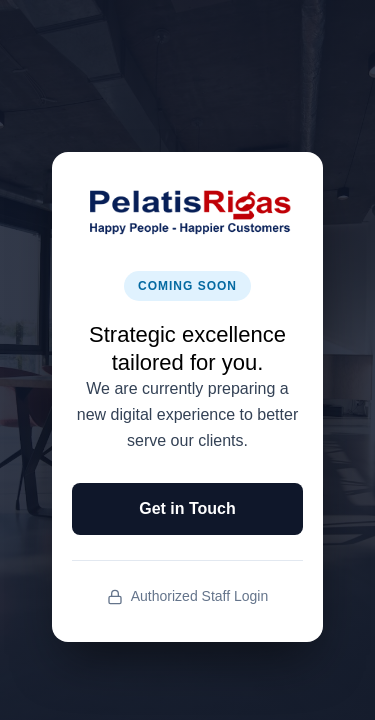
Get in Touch (187, 508)
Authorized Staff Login (188, 596)
